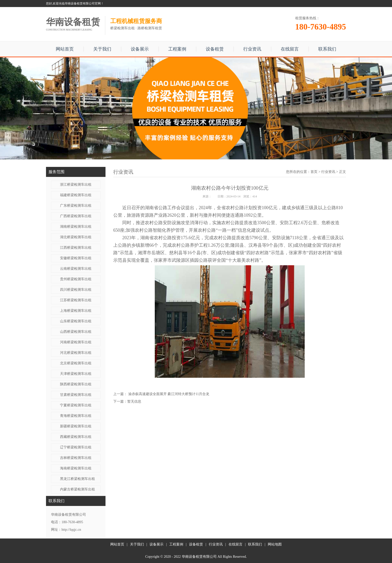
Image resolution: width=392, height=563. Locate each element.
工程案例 (177, 49)
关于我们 (102, 49)
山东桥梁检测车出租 (76, 321)
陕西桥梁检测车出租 (76, 384)
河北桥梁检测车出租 (76, 353)
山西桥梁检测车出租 (76, 332)
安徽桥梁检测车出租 (76, 258)
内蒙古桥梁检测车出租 (77, 489)
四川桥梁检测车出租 (76, 290)
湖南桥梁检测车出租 (76, 227)
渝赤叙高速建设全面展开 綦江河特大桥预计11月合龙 (169, 394)
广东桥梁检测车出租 (76, 206)
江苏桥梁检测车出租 (76, 300)
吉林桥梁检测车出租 (76, 458)
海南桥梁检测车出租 (76, 468)
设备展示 (140, 49)
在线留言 (290, 49)
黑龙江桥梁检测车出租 (77, 479)
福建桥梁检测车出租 (76, 195)
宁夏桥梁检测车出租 (76, 405)
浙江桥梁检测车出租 (76, 185)
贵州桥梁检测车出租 (76, 279)
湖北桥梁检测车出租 (76, 237)
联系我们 (327, 49)
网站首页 (65, 49)
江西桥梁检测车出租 (76, 248)
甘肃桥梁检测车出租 (76, 395)
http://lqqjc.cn (71, 530)
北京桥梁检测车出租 (76, 363)
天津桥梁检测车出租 (76, 374)
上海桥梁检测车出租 (76, 311)
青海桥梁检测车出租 (76, 416)
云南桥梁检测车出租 (76, 269)
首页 (314, 172)
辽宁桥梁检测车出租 (76, 447)
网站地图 (275, 544)
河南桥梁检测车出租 (76, 342)
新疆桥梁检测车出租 (76, 426)
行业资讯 (252, 49)
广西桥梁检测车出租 (76, 216)
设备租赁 (215, 49)
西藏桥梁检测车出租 (76, 437)
